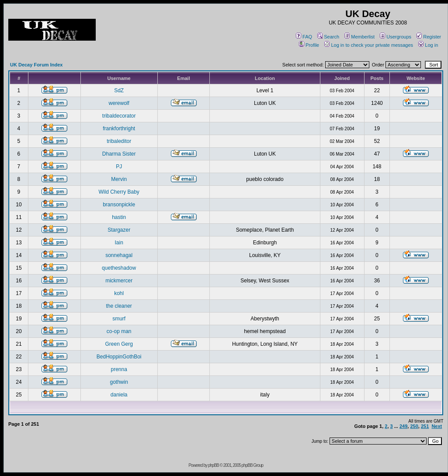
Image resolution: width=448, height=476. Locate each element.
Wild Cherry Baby (119, 192)
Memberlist (359, 37)
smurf (119, 319)
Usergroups (396, 37)
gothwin (119, 382)
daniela (119, 395)
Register (429, 37)
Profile (309, 45)
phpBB (214, 465)
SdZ (119, 90)
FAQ (304, 37)
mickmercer (119, 281)
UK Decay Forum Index (36, 65)
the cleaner (119, 306)
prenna (119, 369)
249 (403, 426)
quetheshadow (119, 268)
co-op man (119, 331)
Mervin (119, 179)
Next (437, 426)
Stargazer (119, 230)
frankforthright (119, 129)
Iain (119, 243)
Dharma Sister (119, 154)
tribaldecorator (119, 116)
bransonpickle (119, 205)
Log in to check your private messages (369, 45)
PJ (119, 167)
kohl (119, 293)
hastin (119, 217)
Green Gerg (119, 344)
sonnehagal (119, 255)
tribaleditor (119, 141)
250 (414, 426)
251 (425, 426)
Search (328, 37)
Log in (428, 45)
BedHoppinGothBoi (119, 357)
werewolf (119, 103)
